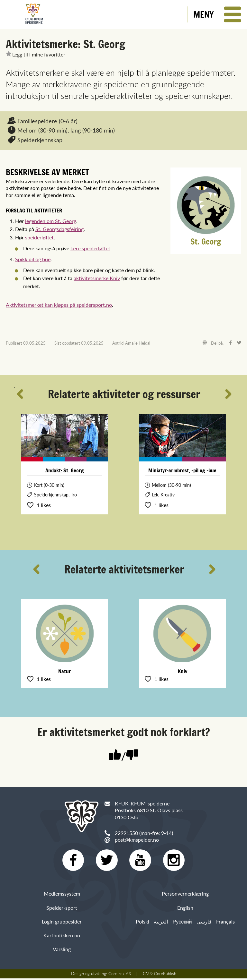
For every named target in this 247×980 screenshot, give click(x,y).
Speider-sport (62, 909)
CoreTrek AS (120, 975)
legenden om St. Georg (51, 221)
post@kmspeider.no (137, 840)
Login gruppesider (62, 923)
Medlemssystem (62, 895)
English (185, 909)
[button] (217, 14)
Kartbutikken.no (62, 937)
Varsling (62, 951)
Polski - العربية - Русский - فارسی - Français (185, 923)
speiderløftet (39, 237)
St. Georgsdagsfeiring (59, 229)
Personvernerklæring (185, 895)
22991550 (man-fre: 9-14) (144, 833)
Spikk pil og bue (33, 259)
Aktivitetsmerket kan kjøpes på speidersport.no (59, 305)
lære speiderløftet (90, 248)
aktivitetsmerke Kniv (97, 278)
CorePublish (165, 975)
